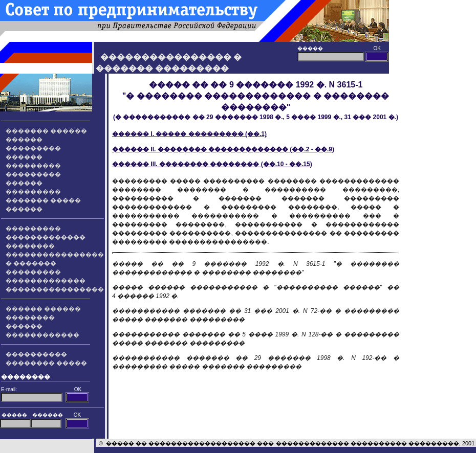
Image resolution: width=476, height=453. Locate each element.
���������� (36, 354)
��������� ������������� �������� (46, 237)
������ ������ (43, 309)
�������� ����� (46, 363)
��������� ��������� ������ (33, 174)
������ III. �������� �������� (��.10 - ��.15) (212, 164)
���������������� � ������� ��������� (55, 263)
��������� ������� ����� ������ (43, 200)
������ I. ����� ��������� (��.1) (189, 134)
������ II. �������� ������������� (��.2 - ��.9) (223, 149)
